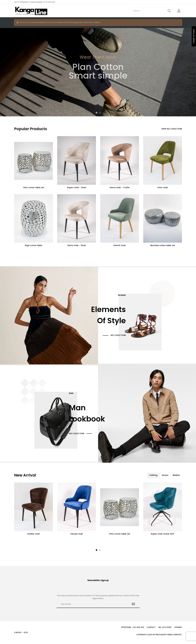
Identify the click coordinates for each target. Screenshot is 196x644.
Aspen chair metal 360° (163, 534)
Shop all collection (172, 129)
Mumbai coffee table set (163, 246)
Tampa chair (76, 534)
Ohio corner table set (33, 188)
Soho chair (163, 188)
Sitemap (178, 627)
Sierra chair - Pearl (77, 246)
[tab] (153, 475)
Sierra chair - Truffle (120, 188)
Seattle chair (34, 534)
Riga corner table (34, 246)
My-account (165, 627)
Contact (151, 627)
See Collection (118, 335)
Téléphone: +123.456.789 (132, 627)
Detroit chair (120, 246)
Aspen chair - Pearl (77, 188)
